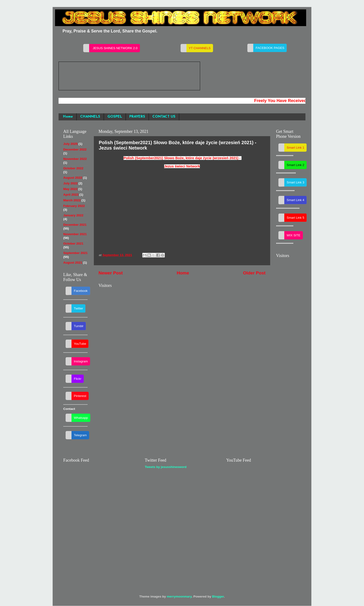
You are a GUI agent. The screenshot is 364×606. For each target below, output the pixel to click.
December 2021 (75, 225)
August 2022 (73, 178)
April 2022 (71, 195)
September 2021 (75, 253)
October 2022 (73, 168)
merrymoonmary (179, 596)
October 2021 (73, 244)
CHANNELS (90, 117)
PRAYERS (137, 117)
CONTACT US (164, 117)
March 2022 (72, 200)
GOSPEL (115, 117)
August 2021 (73, 263)
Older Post (254, 273)
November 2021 (75, 234)
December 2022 (75, 149)
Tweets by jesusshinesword (166, 467)
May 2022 (70, 189)
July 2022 (70, 183)
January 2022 (73, 215)
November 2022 (75, 159)
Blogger (218, 596)
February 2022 (74, 206)
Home (68, 117)
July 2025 (70, 144)
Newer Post (111, 273)
